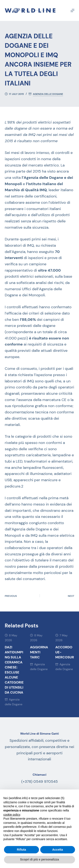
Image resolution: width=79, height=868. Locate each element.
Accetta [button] (58, 850)
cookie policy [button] (12, 815)
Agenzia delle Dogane (48, 94)
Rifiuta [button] (21, 850)
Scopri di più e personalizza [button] (39, 859)
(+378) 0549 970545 (40, 782)
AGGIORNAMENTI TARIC (39, 652)
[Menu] (72, 10)
